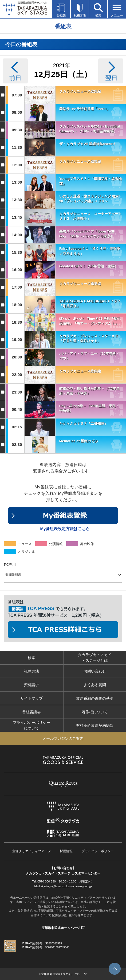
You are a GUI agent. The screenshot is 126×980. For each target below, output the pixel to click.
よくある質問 (95, 685)
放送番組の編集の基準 (95, 698)
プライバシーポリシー (98, 851)
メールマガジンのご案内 (63, 738)
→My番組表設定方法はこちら (63, 529)
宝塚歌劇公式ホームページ (61, 928)
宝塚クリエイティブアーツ (31, 851)
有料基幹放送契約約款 (95, 725)
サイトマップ (31, 698)
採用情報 (66, 851)
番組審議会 (31, 712)
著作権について (95, 712)
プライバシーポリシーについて (31, 725)
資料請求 (31, 685)
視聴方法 (31, 671)
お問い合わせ (95, 671)
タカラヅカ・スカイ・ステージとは (95, 658)
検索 (31, 658)
